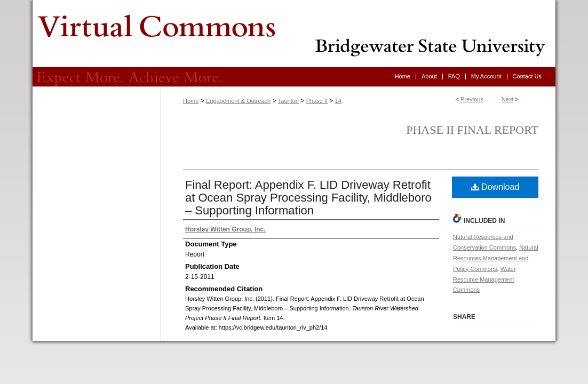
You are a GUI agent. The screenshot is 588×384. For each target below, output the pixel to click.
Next (508, 99)
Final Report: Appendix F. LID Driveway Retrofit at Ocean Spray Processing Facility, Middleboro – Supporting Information (308, 198)
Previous (472, 99)
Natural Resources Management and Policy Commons (496, 258)
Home (191, 101)
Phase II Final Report (472, 130)
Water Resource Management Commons (484, 279)
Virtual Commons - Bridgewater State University (294, 34)
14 (338, 101)
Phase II (317, 101)
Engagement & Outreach (238, 101)
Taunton (288, 101)
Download (495, 187)
